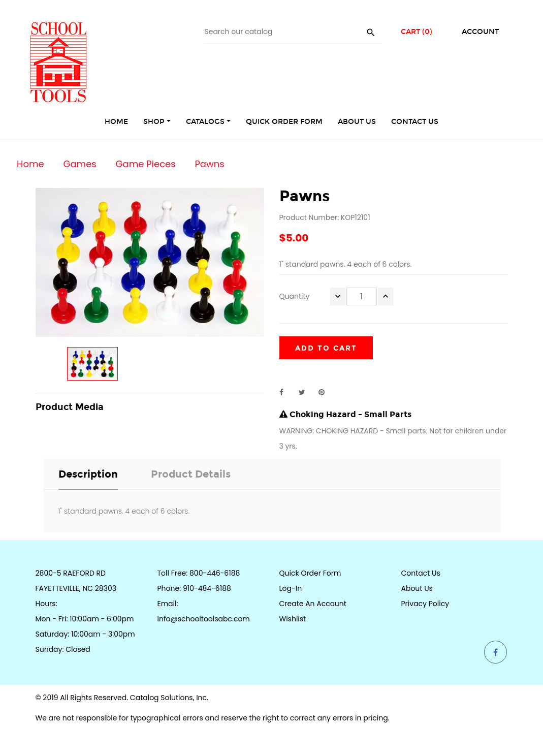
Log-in (291, 588)
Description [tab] (88, 474)
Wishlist (293, 619)
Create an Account (313, 604)
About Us (417, 588)
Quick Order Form (310, 573)
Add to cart (326, 348)
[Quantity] (362, 296)
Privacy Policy (425, 604)
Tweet (306, 392)
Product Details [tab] (191, 474)
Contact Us (421, 573)
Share (287, 392)
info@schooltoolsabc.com (204, 619)
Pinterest (326, 392)
